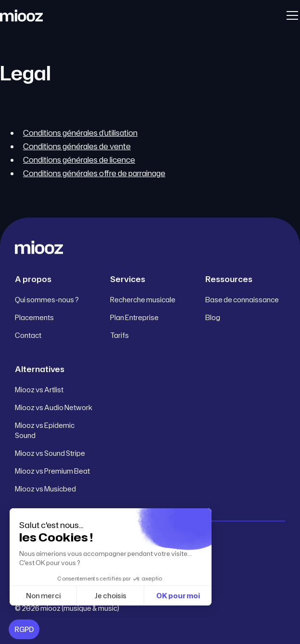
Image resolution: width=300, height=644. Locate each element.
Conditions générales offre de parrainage (94, 173)
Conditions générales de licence (79, 160)
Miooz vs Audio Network (54, 407)
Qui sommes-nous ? (47, 300)
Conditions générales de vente (77, 146)
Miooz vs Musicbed (45, 489)
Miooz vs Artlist (39, 390)
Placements (34, 317)
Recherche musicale (143, 300)
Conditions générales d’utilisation (80, 133)
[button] (290, 15)
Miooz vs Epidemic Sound (45, 430)
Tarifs (119, 335)
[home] (21, 15)
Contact (28, 335)
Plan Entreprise (134, 317)
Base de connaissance (242, 300)
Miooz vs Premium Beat (52, 471)
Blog (213, 317)
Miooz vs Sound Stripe (50, 453)
